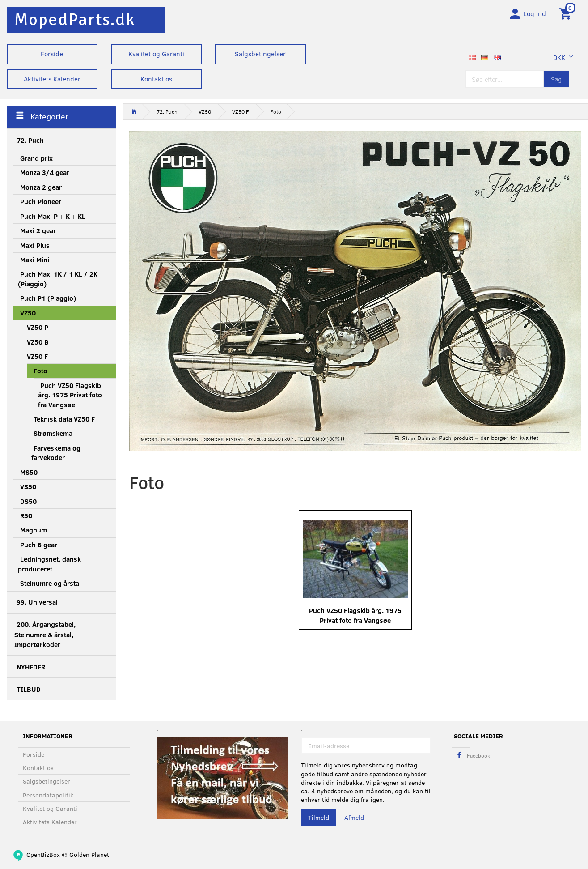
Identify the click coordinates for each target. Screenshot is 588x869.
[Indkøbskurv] (567, 15)
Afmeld (354, 817)
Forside (52, 54)
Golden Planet (89, 854)
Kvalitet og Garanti (156, 54)
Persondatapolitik (48, 795)
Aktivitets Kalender (52, 79)
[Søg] (556, 82)
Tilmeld (319, 817)
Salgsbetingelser (260, 54)
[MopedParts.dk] (75, 19)
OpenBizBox (43, 854)
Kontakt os (156, 79)
